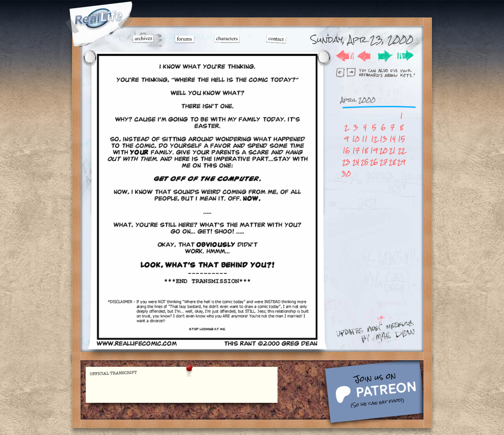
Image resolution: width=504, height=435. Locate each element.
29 (401, 162)
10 (356, 139)
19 (374, 151)
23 (346, 162)
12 (374, 139)
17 (356, 151)
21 (392, 151)
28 (392, 162)
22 (401, 151)
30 (346, 174)
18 (365, 151)
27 (384, 162)
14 (393, 139)
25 (365, 162)
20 (383, 151)
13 (383, 139)
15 (401, 139)
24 (356, 162)
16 (346, 151)
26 (374, 162)
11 (365, 139)
